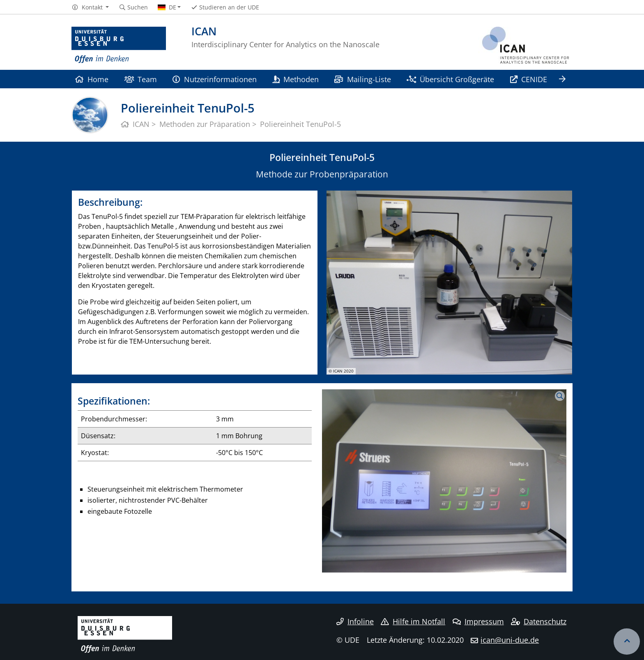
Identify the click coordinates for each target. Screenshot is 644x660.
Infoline (355, 621)
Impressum (478, 621)
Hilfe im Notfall (413, 621)
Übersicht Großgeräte (450, 79)
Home (92, 79)
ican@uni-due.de (510, 640)
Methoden (296, 79)
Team (141, 79)
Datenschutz (539, 621)
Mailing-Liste (362, 79)
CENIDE (529, 79)
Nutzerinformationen (214, 79)
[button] (90, 7)
